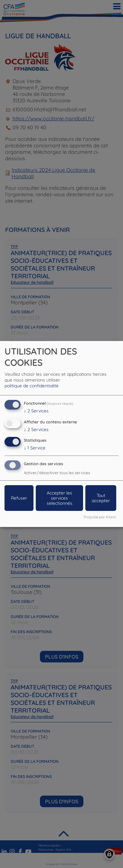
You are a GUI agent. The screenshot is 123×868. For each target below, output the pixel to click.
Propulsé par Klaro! (100, 517)
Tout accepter (101, 498)
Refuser (19, 498)
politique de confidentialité (32, 386)
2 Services (36, 411)
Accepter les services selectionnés (60, 498)
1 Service (35, 448)
